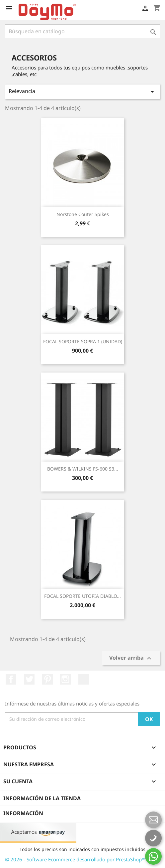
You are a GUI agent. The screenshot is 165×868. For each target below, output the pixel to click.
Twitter (29, 679)
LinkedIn (84, 679)
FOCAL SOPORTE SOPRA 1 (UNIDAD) (83, 341)
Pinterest (47, 679)
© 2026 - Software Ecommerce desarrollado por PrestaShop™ (75, 859)
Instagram (65, 679)
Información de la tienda (42, 798)
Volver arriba (131, 658)
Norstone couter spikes (83, 214)
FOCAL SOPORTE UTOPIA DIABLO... (82, 596)
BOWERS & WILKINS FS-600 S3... (83, 469)
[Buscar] (82, 31)
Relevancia (82, 92)
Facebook (11, 679)
